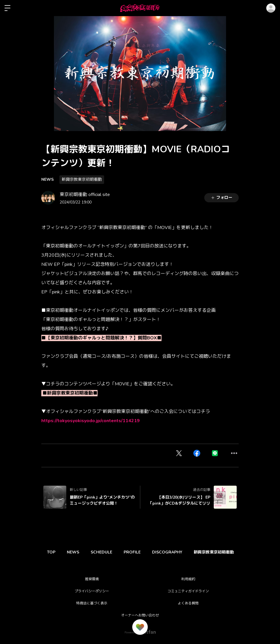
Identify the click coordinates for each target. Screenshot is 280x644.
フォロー (221, 198)
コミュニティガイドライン (188, 591)
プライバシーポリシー (92, 591)
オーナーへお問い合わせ (140, 615)
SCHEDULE (109, 552)
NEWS (47, 179)
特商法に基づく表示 (92, 603)
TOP (53, 552)
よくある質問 (188, 603)
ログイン (271, 8)
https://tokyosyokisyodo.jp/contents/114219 (91, 421)
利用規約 (188, 579)
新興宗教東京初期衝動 (82, 179)
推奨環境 (92, 579)
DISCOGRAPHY (180, 552)
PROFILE (142, 552)
